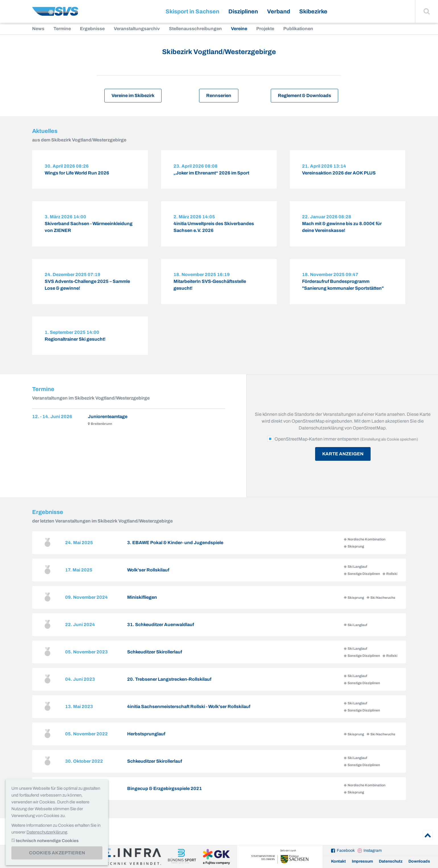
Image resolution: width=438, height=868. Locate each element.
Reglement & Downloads (304, 95)
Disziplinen (243, 11)
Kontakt (338, 861)
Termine (62, 29)
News (38, 29)
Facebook (346, 850)
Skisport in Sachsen (192, 11)
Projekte (265, 29)
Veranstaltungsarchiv (137, 29)
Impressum (362, 861)
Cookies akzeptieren (57, 853)
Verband (279, 11)
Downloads (419, 861)
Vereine (239, 29)
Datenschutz (391, 861)
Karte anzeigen (343, 463)
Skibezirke (313, 11)
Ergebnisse (92, 29)
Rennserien (219, 95)
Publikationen (298, 29)
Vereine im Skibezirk (133, 95)
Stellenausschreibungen (195, 29)
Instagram (373, 850)
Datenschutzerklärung (47, 832)
